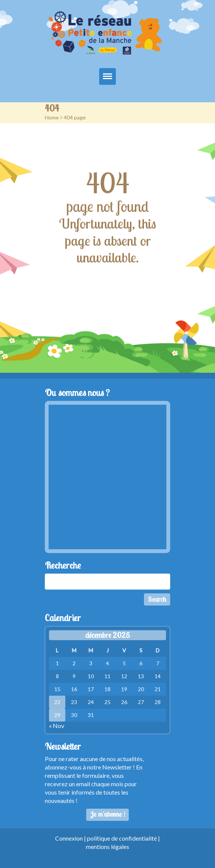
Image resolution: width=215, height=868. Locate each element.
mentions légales (107, 847)
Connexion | (71, 838)
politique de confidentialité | (123, 838)
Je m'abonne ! (108, 814)
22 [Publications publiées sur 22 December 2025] (57, 702)
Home (52, 117)
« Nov (57, 726)
